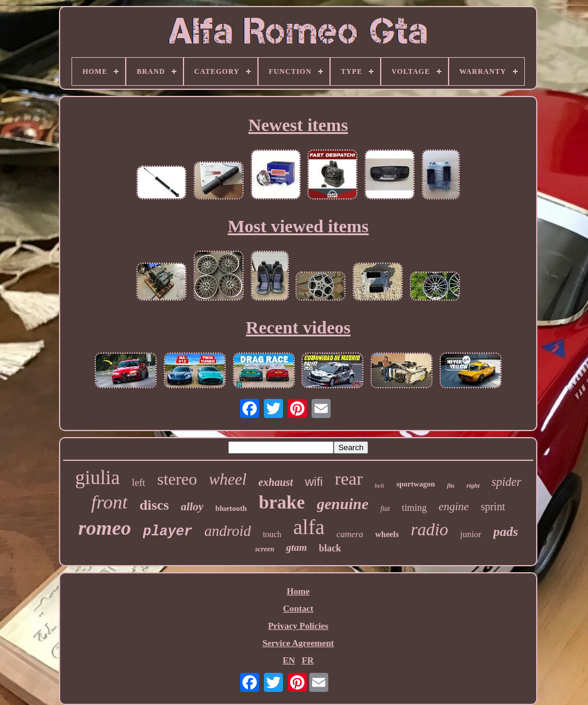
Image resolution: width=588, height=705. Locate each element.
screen (265, 549)
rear (349, 478)
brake (282, 502)
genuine (343, 504)
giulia (97, 478)
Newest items (298, 125)
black (330, 548)
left (139, 483)
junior (471, 534)
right (473, 485)
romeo (105, 528)
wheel (228, 479)
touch (272, 534)
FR (308, 660)
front (109, 502)
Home (298, 591)
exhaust (276, 482)
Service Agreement (298, 643)
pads (506, 531)
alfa (309, 527)
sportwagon (416, 484)
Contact (298, 609)
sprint (493, 507)
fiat (385, 509)
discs (154, 505)
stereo (177, 479)
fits (451, 486)
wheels (387, 534)
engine (454, 506)
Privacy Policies (298, 626)
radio (429, 529)
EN (289, 660)
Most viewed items (298, 226)
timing (414, 508)
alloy (192, 506)
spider (506, 482)
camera (350, 534)
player (168, 532)
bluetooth (231, 508)
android (228, 531)
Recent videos (298, 327)
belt (380, 485)
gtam (296, 548)
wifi (314, 481)
